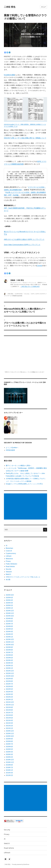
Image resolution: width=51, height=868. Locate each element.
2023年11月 (10, 642)
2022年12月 (10, 671)
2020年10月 (10, 736)
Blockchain (9, 548)
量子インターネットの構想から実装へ (19, 466)
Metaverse (9, 559)
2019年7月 (9, 767)
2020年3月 (9, 754)
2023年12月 (10, 639)
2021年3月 (9, 723)
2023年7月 (9, 652)
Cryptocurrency (11, 553)
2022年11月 (10, 673)
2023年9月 (9, 647)
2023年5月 (9, 658)
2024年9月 (9, 618)
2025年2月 (9, 605)
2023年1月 (9, 668)
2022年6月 (9, 686)
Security (27, 294)
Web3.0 (8, 574)
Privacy (8, 561)
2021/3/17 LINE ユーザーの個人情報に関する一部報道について (25, 138)
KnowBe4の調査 (9, 75)
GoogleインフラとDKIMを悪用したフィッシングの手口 (24, 484)
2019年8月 (9, 765)
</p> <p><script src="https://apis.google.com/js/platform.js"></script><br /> (25, 353)
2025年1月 (9, 608)
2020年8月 (9, 741)
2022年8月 (9, 681)
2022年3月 (9, 694)
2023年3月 (9, 663)
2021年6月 (9, 715)
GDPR (37, 294)
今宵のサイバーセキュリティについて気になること (23, 577)
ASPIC (33, 294)
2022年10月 (10, 676)
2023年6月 (9, 655)
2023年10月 (10, 645)
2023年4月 (9, 660)
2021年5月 (9, 718)
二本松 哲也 (10, 7)
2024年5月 (9, 629)
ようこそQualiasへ (12, 448)
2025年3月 (9, 603)
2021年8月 (9, 710)
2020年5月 (9, 749)
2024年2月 (9, 634)
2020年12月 (10, 731)
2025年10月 (10, 595)
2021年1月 (9, 728)
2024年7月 (9, 624)
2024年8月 (9, 621)
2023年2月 (9, 666)
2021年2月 (9, 726)
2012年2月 (9, 775)
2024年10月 (10, 616)
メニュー (43, 7)
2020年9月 (9, 739)
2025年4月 (9, 600)
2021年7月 (9, 713)
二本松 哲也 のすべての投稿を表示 (30, 286)
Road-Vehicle (10, 566)
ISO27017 (42, 294)
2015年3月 (9, 773)
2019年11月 (10, 762)
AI (7, 546)
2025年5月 (9, 598)
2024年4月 (9, 632)
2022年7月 (9, 684)
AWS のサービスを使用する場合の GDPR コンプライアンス (24, 239)
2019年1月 (9, 770)
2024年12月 (10, 611)
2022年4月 (9, 692)
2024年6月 (9, 626)
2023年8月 (9, 650)
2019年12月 (10, 760)
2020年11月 (10, 734)
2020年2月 (9, 757)
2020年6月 (9, 747)
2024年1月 (9, 637)
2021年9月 (9, 707)
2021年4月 (9, 720)
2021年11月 (10, 705)
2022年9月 (9, 679)
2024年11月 (10, 613)
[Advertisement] (26, 507)
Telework (9, 572)
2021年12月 (10, 702)
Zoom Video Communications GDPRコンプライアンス (22, 245)
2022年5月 (9, 689)
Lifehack (9, 556)
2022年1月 (9, 700)
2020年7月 (9, 744)
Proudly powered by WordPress (21, 864)
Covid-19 (9, 551)
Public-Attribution (11, 564)
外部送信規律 (10, 450)
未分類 (8, 580)
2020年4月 (9, 752)
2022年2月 (9, 697)
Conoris (40, 266)
